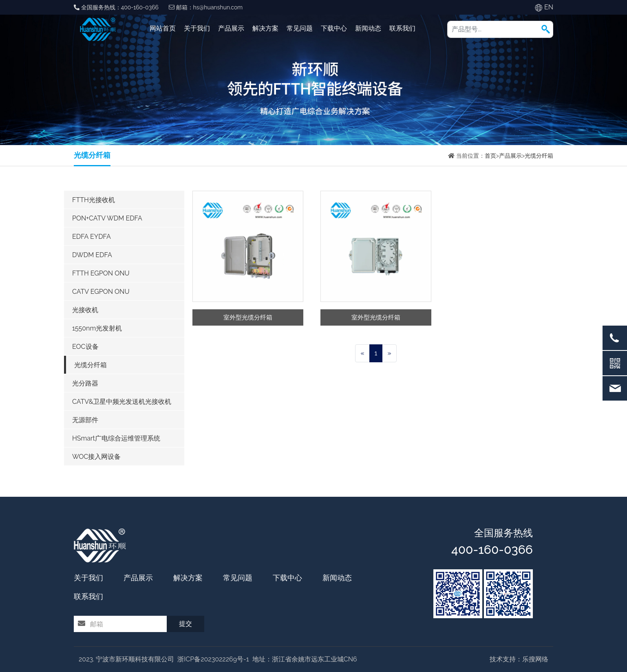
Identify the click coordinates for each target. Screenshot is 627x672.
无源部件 (85, 420)
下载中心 (334, 28)
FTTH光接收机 (94, 200)
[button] (546, 29)
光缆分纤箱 (539, 156)
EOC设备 (85, 347)
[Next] (389, 353)
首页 (490, 156)
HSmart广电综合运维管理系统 (116, 438)
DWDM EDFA (92, 255)
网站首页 (163, 28)
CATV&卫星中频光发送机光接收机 (122, 402)
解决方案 (265, 28)
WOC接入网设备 (96, 457)
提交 (185, 624)
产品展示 (231, 28)
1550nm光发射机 (97, 328)
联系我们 (402, 28)
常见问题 (300, 28)
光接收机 (85, 310)
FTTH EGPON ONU (101, 273)
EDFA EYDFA (92, 237)
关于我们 (197, 28)
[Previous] (362, 353)
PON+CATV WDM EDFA (107, 218)
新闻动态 (368, 28)
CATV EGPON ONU (101, 292)
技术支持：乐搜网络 (519, 659)
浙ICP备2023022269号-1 (213, 659)
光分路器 (85, 383)
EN (549, 7)
